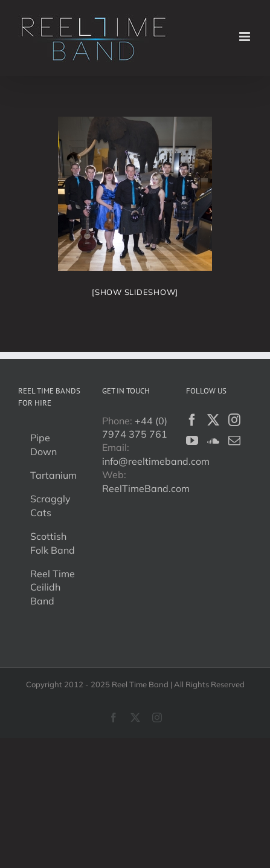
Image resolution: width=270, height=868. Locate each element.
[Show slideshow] (135, 292)
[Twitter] (213, 420)
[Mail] (234, 441)
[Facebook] (192, 420)
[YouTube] (192, 441)
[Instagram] (234, 420)
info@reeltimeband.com (156, 461)
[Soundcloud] (213, 441)
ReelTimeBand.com (146, 488)
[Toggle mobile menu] (246, 37)
